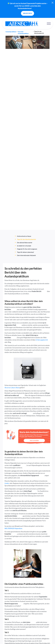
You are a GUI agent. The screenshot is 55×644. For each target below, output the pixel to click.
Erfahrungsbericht (42, 340)
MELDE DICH (27, 13)
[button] (49, 24)
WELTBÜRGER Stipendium (13, 528)
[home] (26, 24)
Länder (7, 483)
